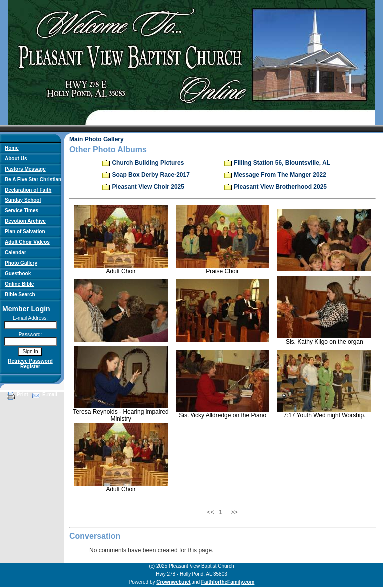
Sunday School (23, 200)
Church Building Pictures (148, 163)
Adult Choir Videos (27, 242)
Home (12, 148)
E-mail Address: (30, 318)
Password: (31, 334)
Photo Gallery (21, 263)
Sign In (30, 351)
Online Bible (19, 284)
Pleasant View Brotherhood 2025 (280, 187)
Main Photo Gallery (96, 139)
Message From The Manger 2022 (280, 175)
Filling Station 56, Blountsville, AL (282, 163)
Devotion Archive (25, 221)
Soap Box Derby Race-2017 (150, 175)
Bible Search (20, 294)
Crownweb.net (173, 582)
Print (23, 395)
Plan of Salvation (25, 232)
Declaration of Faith (28, 190)
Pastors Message (25, 169)
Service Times (22, 211)
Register (30, 366)
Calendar (16, 253)
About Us (16, 158)
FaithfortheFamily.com (228, 582)
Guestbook (18, 274)
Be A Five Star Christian (33, 179)
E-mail (50, 395)
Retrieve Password (30, 361)
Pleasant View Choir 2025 (148, 187)
